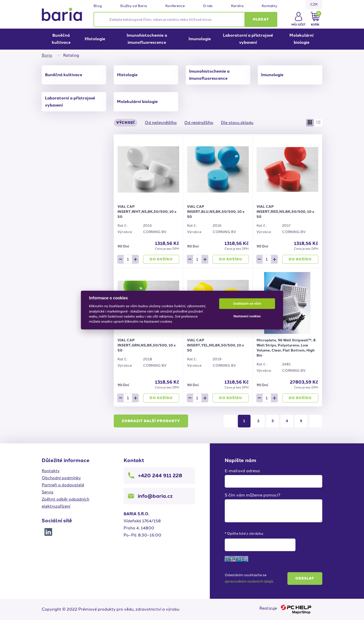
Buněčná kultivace (61, 39)
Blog (98, 6)
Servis (48, 492)
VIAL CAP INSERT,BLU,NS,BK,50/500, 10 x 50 (216, 212)
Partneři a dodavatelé (63, 485)
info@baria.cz (155, 496)
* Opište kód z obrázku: (244, 534)
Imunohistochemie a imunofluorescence (147, 39)
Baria (47, 55)
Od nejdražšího (199, 123)
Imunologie (200, 39)
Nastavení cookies (247, 316)
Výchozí (126, 123)
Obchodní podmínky (61, 478)
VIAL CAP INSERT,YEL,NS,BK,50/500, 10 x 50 (215, 345)
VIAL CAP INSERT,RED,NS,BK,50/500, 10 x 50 (285, 212)
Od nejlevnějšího (161, 123)
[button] (261, 19)
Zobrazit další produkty (151, 421)
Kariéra (237, 6)
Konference (175, 6)
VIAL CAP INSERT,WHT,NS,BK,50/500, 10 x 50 (147, 212)
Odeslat (305, 578)
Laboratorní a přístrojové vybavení (248, 39)
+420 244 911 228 (160, 476)
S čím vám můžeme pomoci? (253, 495)
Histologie (95, 39)
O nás (208, 6)
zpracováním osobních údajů (249, 581)
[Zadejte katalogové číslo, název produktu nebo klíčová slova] (185, 19)
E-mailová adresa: (243, 471)
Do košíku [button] (161, 259)
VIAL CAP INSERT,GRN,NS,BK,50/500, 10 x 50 (147, 345)
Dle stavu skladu (237, 123)
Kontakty (269, 6)
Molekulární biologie (301, 39)
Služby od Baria (133, 6)
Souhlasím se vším (247, 304)
